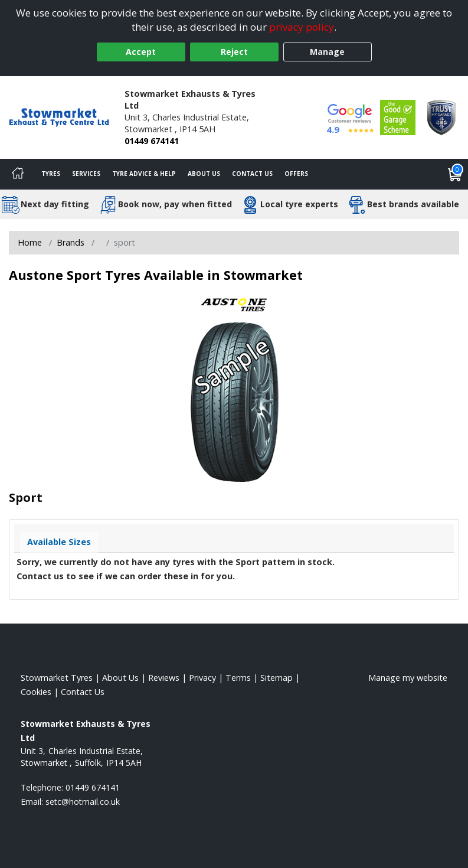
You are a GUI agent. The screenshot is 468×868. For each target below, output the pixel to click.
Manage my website (408, 678)
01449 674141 (152, 141)
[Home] (18, 174)
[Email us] (83, 802)
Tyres (51, 174)
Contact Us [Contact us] (252, 174)
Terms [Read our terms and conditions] (238, 678)
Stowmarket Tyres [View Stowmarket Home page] (57, 678)
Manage (327, 52)
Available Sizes (59, 542)
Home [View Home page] (30, 242)
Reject (234, 52)
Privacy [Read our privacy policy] (202, 678)
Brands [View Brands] (71, 242)
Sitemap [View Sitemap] (276, 678)
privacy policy (302, 27)
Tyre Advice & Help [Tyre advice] (144, 174)
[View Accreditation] (398, 117)
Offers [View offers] (296, 174)
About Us (204, 174)
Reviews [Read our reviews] (164, 678)
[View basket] (455, 174)
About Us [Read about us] (120, 678)
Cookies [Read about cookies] (36, 692)
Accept (141, 52)
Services (86, 174)
